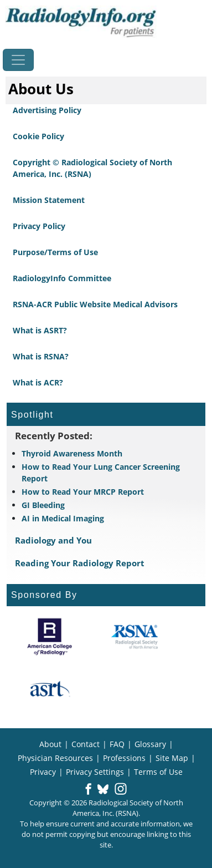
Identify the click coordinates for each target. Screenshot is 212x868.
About (50, 744)
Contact (86, 744)
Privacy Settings (95, 772)
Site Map (172, 758)
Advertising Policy (47, 110)
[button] (88, 790)
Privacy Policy (39, 226)
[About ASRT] (50, 689)
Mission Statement (49, 200)
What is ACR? (38, 382)
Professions (124, 758)
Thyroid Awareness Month (72, 453)
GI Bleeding (43, 505)
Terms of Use (158, 772)
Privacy (43, 772)
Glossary (150, 744)
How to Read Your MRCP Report (83, 492)
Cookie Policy (38, 136)
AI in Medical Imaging (63, 518)
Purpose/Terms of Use (55, 252)
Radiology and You (53, 540)
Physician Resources (55, 758)
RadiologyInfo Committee (62, 278)
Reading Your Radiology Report (80, 563)
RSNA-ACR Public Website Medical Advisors (95, 304)
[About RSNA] (135, 637)
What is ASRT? (40, 330)
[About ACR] (50, 637)
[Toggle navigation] (18, 60)
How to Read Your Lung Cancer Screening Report (101, 473)
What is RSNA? (41, 356)
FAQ (117, 744)
